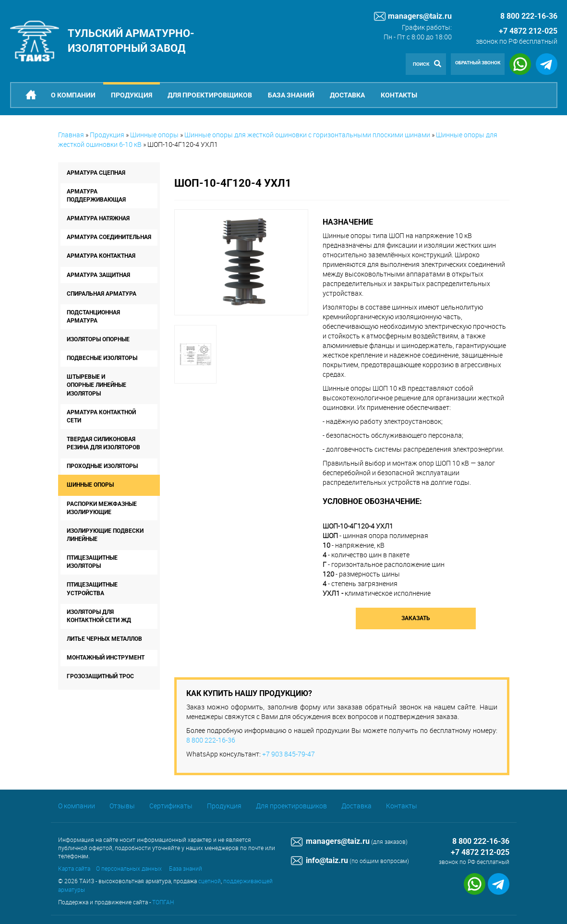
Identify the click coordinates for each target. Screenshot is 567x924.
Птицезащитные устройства (92, 589)
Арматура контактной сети (101, 416)
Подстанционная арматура (93, 317)
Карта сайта (74, 868)
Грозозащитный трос (100, 676)
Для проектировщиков (210, 95)
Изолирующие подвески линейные (105, 535)
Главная (71, 135)
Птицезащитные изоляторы (92, 562)
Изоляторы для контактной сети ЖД (99, 616)
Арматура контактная (101, 256)
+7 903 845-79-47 (289, 754)
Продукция (132, 95)
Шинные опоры (154, 135)
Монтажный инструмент (106, 658)
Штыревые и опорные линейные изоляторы (97, 385)
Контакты (399, 95)
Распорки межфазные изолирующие (102, 508)
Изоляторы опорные (98, 339)
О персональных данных (129, 868)
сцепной (210, 881)
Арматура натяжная (98, 218)
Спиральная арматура (102, 294)
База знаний (291, 95)
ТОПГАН (163, 902)
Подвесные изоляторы (102, 358)
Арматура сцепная (96, 173)
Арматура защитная (98, 275)
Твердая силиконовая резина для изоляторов (103, 443)
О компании (73, 95)
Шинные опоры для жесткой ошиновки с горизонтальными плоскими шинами (307, 135)
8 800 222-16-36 (211, 740)
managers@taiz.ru (413, 16)
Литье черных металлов (104, 639)
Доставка (347, 95)
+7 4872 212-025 (528, 31)
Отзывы (122, 806)
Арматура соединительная (109, 237)
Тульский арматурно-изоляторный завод (131, 41)
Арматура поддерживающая (96, 196)
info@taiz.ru (320, 860)
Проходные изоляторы (102, 466)
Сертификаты (171, 806)
